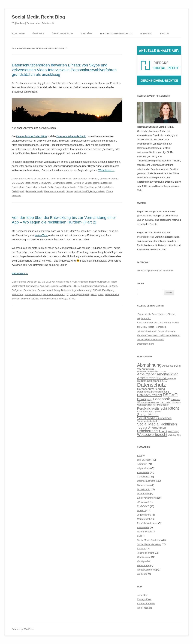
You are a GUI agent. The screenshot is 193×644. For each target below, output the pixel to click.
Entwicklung (18, 294)
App (42, 286)
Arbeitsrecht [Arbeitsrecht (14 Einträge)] (147, 378)
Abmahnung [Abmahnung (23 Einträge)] (149, 365)
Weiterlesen (106, 170)
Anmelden (142, 595)
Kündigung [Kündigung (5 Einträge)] (176, 402)
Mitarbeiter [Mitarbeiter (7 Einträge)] (163, 405)
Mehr (140, 190)
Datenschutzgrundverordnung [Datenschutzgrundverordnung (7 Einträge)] (153, 392)
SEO (139, 536)
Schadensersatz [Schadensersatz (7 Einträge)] (146, 412)
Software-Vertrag (29, 299)
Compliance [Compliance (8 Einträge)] (154, 381)
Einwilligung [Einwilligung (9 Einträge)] (145, 399)
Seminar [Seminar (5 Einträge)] (159, 412)
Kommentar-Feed (146, 604)
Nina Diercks (63, 179)
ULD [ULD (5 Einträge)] (145, 428)
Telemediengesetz (48, 299)
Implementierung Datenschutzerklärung (45, 294)
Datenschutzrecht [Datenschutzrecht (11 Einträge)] (150, 395)
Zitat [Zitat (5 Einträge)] (179, 435)
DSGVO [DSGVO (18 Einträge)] (170, 395)
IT (68, 294)
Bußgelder (17, 290)
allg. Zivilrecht (144, 460)
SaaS (101, 294)
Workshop (142, 574)
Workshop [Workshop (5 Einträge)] (172, 435)
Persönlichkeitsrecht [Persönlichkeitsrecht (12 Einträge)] (152, 408)
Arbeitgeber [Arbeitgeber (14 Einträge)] (147, 374)
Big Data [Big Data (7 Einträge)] (142, 381)
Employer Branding (147, 498)
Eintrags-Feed (144, 599)
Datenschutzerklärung (49, 290)
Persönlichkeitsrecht (147, 523)
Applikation (66, 286)
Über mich (38, 34)
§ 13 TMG (70, 299)
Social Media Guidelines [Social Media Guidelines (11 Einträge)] (154, 418)
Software (142, 549)
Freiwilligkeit (18, 191)
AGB (74, 282)
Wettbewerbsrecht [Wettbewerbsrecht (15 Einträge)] (152, 435)
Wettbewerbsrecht (146, 570)
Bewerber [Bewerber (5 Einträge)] (172, 378)
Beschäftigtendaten (63, 183)
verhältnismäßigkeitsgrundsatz (89, 191)
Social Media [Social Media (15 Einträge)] (148, 415)
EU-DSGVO (18, 183)
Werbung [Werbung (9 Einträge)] (173, 431)
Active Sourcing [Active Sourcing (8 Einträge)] (171, 366)
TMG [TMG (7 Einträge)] (140, 428)
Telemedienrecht (145, 553)
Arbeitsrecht (79, 179)
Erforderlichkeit (106, 187)
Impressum (146, 34)
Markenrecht (143, 519)
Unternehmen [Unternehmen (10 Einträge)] (157, 428)
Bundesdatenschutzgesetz (98, 183)
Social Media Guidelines (149, 540)
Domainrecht (144, 489)
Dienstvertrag (144, 485)
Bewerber (79, 183)
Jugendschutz (144, 515)
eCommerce (143, 494)
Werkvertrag (143, 565)
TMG (61, 299)
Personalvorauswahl (55, 191)
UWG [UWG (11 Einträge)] (163, 431)
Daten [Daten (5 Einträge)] (164, 381)
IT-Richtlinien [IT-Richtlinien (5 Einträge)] (165, 402)
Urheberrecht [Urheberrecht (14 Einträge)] (148, 431)
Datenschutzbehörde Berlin (71, 136)
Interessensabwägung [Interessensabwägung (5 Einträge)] (150, 402)
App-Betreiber (52, 286)
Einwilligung (91, 187)
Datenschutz (18, 187)
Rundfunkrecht (145, 532)
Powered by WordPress (23, 629)
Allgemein (83, 282)
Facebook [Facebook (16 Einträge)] (161, 399)
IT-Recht (113, 282)
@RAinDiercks (145, 216)
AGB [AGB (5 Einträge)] (139, 369)
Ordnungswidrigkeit (79, 294)
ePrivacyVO (143, 502)
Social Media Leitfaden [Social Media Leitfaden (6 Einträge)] (148, 421)
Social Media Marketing (149, 544)
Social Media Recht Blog (38, 17)
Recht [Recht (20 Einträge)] (173, 408)
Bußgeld (113, 286)
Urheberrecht (144, 557)
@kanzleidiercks (145, 237)
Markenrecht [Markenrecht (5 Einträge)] (142, 405)
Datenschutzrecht (108, 179)
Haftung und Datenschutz (116, 34)
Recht (94, 294)
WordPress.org (145, 608)
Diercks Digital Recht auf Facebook (155, 271)
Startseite (18, 34)
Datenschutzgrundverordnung (76, 290)
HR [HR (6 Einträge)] (139, 402)
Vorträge (87, 34)
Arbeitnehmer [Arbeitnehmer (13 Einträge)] (167, 374)
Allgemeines (143, 468)
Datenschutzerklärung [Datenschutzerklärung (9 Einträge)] (151, 389)
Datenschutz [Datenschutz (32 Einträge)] (151, 385)
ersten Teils (41, 235)
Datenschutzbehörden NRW (32, 136)
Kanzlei (165, 34)
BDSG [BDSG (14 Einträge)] (163, 378)
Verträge (141, 561)
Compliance (92, 179)
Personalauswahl (34, 191)
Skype (70, 191)
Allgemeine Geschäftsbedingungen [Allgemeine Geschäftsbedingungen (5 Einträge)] (152, 371)
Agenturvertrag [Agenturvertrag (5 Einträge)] (148, 369)
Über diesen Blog (62, 34)
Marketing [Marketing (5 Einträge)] (152, 405)
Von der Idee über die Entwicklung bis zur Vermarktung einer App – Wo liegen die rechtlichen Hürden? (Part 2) (64, 220)
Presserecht (143, 527)
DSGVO (97, 290)
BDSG (76, 286)
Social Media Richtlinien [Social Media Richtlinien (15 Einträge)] (157, 424)
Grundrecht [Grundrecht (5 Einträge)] (175, 400)
